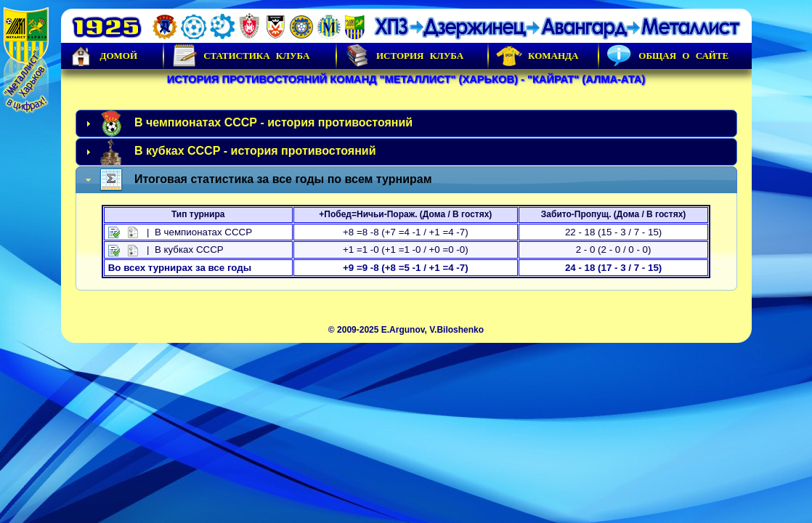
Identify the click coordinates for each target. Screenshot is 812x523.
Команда (537, 56)
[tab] (406, 123)
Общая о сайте (667, 56)
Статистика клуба (240, 56)
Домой (103, 56)
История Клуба (404, 56)
